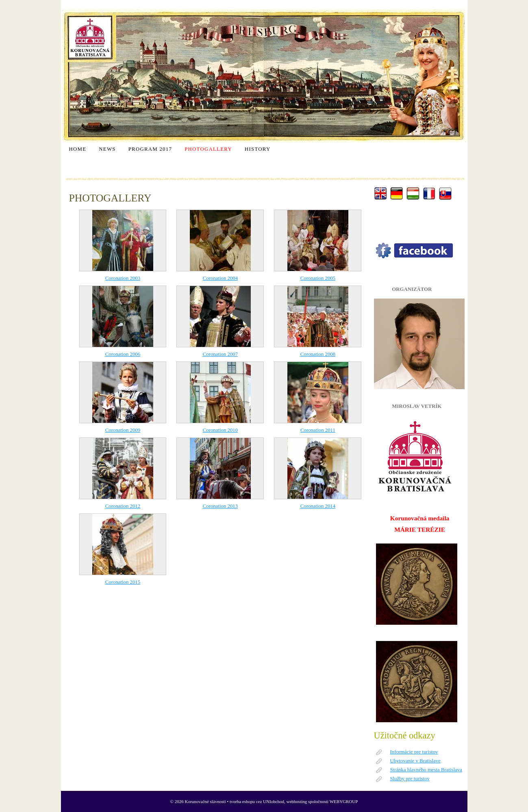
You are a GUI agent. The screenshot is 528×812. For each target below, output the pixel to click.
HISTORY (257, 149)
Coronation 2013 (220, 506)
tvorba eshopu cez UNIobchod (257, 801)
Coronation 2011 (318, 430)
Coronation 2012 (123, 506)
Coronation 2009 (123, 430)
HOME (78, 149)
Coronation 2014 (318, 506)
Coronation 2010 (220, 430)
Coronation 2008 (318, 354)
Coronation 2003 (123, 278)
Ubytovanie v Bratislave (415, 761)
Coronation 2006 (123, 354)
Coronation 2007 (220, 354)
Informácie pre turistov (414, 752)
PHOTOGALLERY (208, 149)
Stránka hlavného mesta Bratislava (426, 770)
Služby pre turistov (410, 779)
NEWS (107, 149)
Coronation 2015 (123, 582)
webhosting (297, 801)
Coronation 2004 (220, 278)
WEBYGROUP (344, 801)
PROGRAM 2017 (150, 149)
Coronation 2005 (318, 278)
